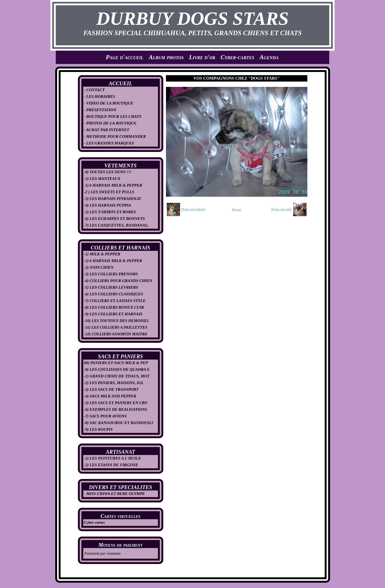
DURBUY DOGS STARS (192, 19)
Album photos (166, 57)
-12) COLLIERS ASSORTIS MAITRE (116, 334)
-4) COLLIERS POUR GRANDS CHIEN (118, 281)
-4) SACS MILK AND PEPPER (110, 396)
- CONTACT (94, 90)
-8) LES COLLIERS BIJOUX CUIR (114, 307)
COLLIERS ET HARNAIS (120, 248)
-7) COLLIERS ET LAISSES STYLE (115, 301)
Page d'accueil (125, 57)
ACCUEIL (121, 83)
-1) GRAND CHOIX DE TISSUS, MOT (117, 376)
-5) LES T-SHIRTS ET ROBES (110, 212)
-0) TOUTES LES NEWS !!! (108, 172)
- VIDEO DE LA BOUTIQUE (109, 103)
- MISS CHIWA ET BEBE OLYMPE (115, 494)
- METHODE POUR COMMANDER (115, 136)
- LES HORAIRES (100, 96)
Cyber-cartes (237, 57)
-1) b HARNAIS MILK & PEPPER (113, 185)
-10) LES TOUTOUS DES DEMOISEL (117, 321)
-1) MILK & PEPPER (102, 254)
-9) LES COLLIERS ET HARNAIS (113, 314)
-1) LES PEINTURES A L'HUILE (113, 458)
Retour (237, 209)
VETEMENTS (120, 166)
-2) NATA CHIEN (99, 267)
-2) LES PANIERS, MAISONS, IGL (114, 383)
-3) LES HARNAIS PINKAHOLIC (113, 199)
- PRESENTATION (100, 110)
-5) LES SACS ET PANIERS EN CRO (116, 403)
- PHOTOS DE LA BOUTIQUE (110, 123)
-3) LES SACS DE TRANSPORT (111, 389)
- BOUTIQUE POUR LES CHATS (113, 116)
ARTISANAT (120, 452)
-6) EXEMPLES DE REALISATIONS (116, 409)
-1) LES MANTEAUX (102, 179)
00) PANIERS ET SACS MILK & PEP (116, 363)
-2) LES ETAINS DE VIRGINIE (111, 465)
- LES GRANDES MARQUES (109, 143)
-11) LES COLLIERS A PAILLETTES (116, 327)
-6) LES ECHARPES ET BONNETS (114, 219)
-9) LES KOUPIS (98, 429)
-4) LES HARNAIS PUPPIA (108, 205)
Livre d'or (202, 57)
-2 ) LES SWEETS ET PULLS (109, 192)
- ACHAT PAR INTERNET (107, 130)
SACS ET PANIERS (120, 356)
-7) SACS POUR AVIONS (105, 416)
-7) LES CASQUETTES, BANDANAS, (116, 225)
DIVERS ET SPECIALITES (120, 487)
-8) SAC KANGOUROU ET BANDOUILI (119, 423)
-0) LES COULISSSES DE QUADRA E (117, 369)
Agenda (269, 57)
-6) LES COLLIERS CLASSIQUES (114, 294)
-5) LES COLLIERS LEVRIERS (111, 287)
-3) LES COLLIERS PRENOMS (111, 274)
